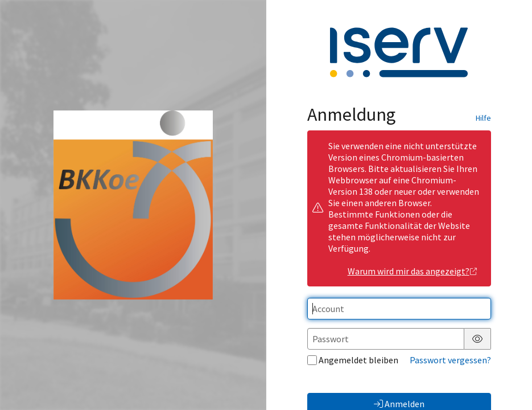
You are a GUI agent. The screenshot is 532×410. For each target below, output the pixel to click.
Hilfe (483, 118)
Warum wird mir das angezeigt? (413, 271)
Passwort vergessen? (450, 360)
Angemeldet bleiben (353, 360)
